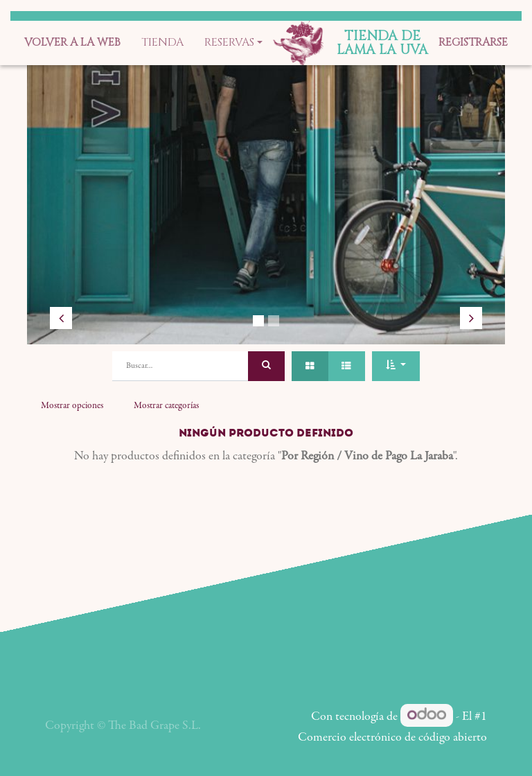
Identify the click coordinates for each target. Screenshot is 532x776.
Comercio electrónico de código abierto (392, 738)
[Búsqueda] (266, 366)
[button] (396, 366)
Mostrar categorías (166, 406)
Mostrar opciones (72, 406)
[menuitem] (72, 43)
